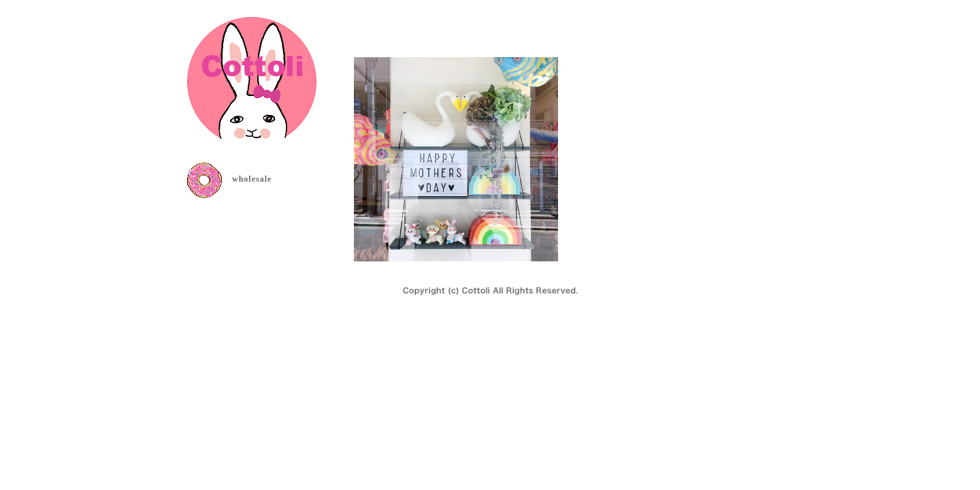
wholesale (252, 179)
